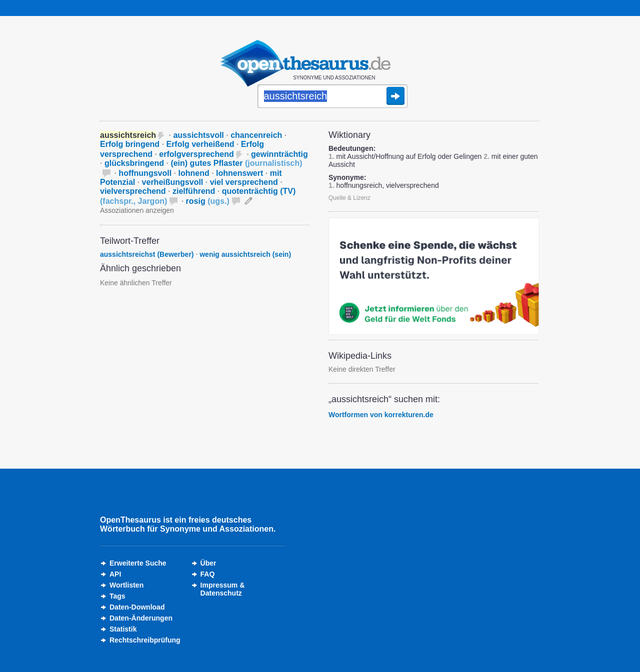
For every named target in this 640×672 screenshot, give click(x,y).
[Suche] (332, 97)
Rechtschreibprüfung (145, 640)
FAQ (208, 574)
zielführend (194, 191)
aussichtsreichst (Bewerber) (147, 254)
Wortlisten (126, 585)
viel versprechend (244, 182)
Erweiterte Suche (138, 563)
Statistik (123, 629)
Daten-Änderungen (141, 618)
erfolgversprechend (196, 154)
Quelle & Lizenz (349, 198)
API (115, 574)
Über (208, 563)
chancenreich (256, 135)
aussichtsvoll (198, 135)
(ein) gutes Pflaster (236, 163)
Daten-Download (137, 607)
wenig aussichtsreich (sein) (245, 254)
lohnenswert (239, 173)
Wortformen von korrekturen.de (381, 415)
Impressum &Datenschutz (223, 589)
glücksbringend (134, 163)
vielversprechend (133, 191)
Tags (117, 596)
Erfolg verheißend (200, 144)
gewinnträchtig (279, 154)
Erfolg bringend (130, 144)
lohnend (193, 173)
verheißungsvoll (173, 182)
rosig (208, 201)
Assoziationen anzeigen (137, 210)
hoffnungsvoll (145, 173)
